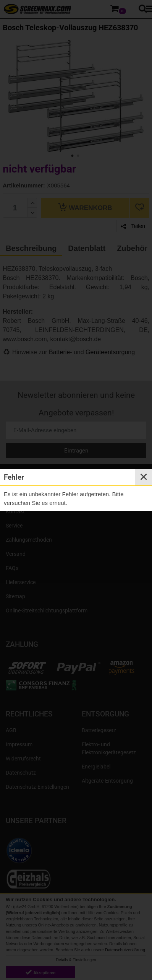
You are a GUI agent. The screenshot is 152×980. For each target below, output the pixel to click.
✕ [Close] (144, 477)
